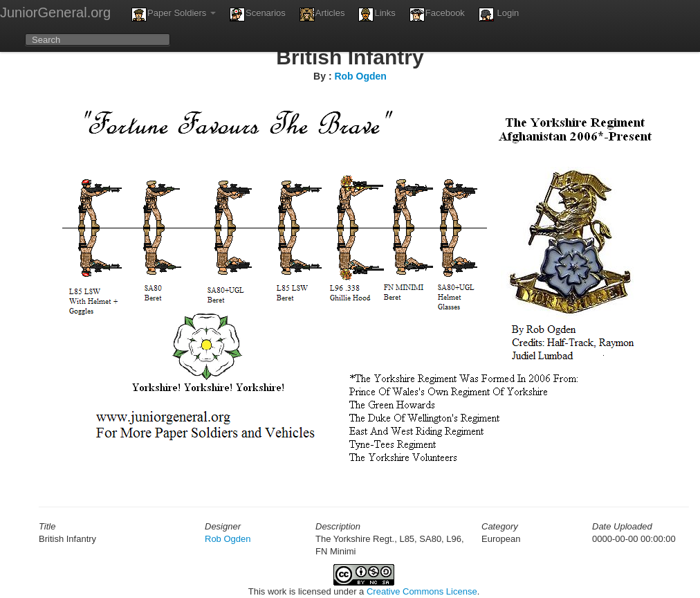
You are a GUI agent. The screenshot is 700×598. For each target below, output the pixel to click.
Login (499, 15)
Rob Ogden (360, 76)
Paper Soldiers (174, 15)
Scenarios (258, 15)
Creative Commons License (422, 591)
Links (377, 15)
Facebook (437, 15)
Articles (322, 15)
